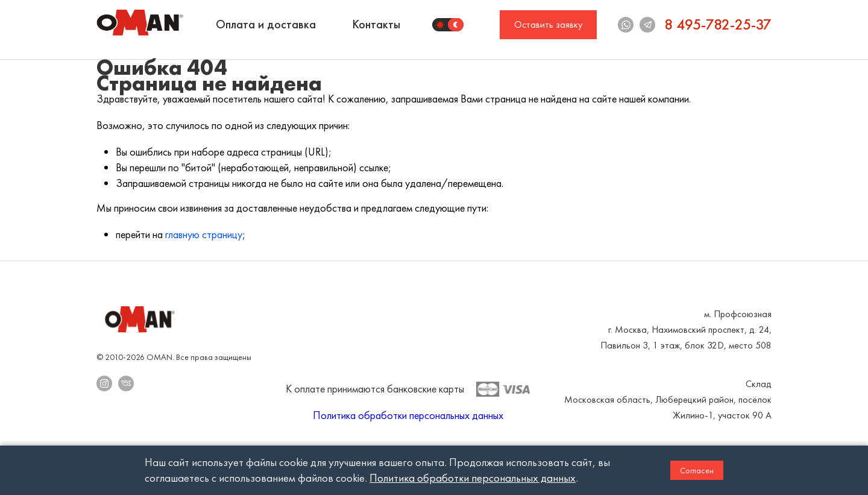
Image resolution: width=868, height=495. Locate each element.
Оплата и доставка (266, 24)
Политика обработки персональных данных (408, 415)
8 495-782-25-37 (718, 24)
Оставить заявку (548, 24)
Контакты (376, 24)
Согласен (697, 470)
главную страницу (204, 234)
